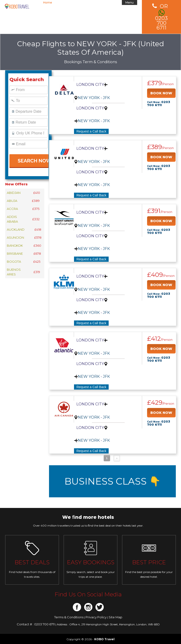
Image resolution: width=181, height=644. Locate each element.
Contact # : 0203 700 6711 (36, 624)
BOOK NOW (161, 93)
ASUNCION (15, 237)
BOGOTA (14, 262)
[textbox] (30, 90)
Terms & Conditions (69, 617)
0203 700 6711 (161, 17)
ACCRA (12, 209)
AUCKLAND (16, 229)
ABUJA (12, 201)
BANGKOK (15, 245)
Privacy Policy (96, 617)
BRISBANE (15, 253)
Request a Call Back (91, 131)
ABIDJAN (14, 193)
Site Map (115, 617)
